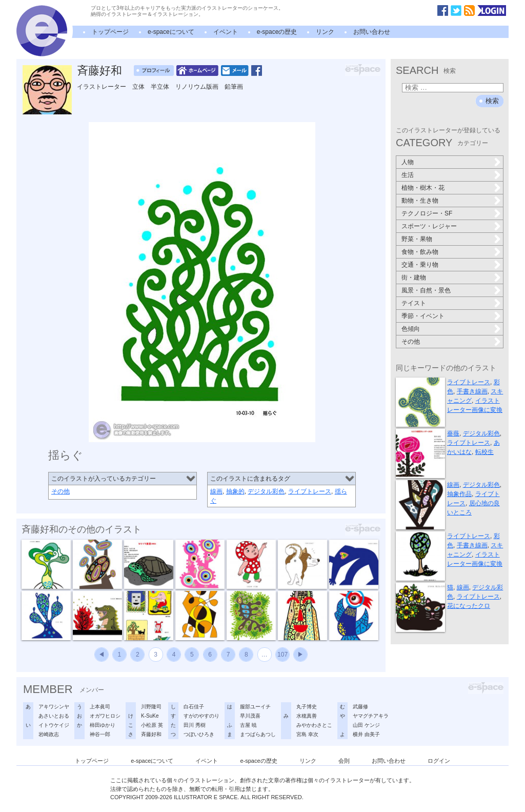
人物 (408, 162)
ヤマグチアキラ (371, 716)
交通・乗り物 (420, 265)
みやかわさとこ (314, 725)
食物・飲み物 (420, 252)
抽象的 (235, 491)
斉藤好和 (99, 71)
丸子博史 (307, 707)
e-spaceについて (171, 32)
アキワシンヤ (54, 707)
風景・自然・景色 (426, 290)
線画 (216, 491)
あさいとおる (54, 716)
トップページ (110, 32)
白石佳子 (194, 707)
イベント (226, 32)
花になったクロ (469, 606)
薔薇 (453, 433)
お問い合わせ (372, 32)
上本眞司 (100, 707)
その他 (60, 491)
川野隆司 (151, 707)
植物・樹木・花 (423, 188)
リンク (325, 32)
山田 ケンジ (366, 725)
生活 (408, 175)
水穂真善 (307, 716)
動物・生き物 (420, 201)
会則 (344, 761)
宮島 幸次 (307, 734)
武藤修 (360, 707)
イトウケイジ (54, 725)
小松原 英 (152, 725)
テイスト (414, 303)
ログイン (439, 761)
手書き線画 (472, 391)
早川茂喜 (250, 716)
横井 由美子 (366, 734)
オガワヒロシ (105, 716)
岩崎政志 (49, 734)
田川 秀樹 (195, 725)
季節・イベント (423, 316)
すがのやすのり (201, 716)
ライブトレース (310, 491)
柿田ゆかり (103, 725)
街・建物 (414, 278)
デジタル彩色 (266, 491)
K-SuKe (150, 716)
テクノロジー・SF (427, 213)
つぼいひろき (199, 734)
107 (282, 655)
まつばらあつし (258, 734)
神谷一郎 (100, 734)
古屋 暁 (248, 725)
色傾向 (411, 329)
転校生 (484, 452)
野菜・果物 (417, 239)
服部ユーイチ (255, 707)
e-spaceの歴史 (277, 32)
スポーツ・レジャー (429, 226)
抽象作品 (459, 494)
